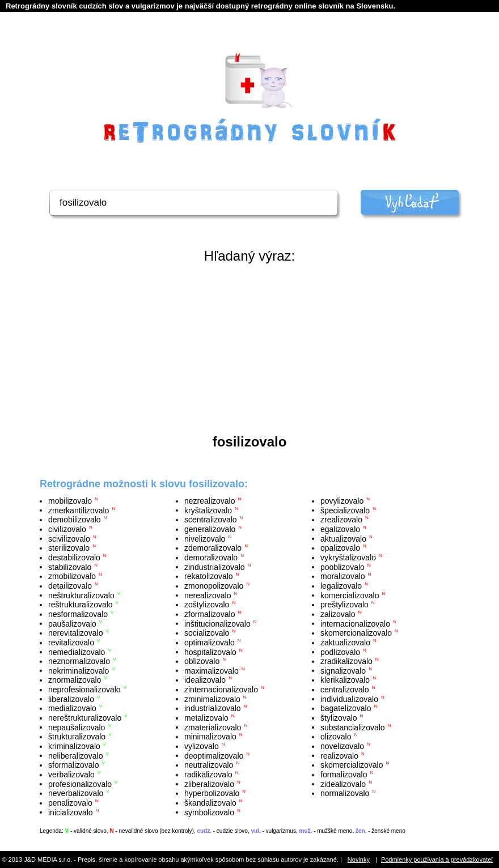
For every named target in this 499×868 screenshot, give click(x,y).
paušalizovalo (72, 623)
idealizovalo (205, 680)
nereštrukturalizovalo (85, 718)
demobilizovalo (75, 520)
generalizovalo (210, 529)
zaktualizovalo (345, 643)
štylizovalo (339, 718)
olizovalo (336, 737)
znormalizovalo (75, 680)
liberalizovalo (71, 699)
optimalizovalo (210, 643)
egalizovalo (340, 529)
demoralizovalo (211, 558)
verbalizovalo (71, 775)
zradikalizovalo (346, 661)
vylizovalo (202, 746)
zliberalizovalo (209, 784)
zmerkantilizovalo (79, 510)
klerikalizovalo (345, 680)
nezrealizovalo (210, 501)
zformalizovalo (210, 614)
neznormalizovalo (79, 661)
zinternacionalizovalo (221, 690)
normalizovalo (345, 793)
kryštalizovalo (208, 510)
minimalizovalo (210, 737)
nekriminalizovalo (79, 670)
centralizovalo (345, 690)
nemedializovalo (77, 652)
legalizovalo (341, 586)
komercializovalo (350, 595)
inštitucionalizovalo (217, 623)
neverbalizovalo (76, 793)
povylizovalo (342, 501)
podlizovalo (340, 652)
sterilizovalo (69, 548)
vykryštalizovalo (348, 558)
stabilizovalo (70, 567)
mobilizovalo (70, 501)
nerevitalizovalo (76, 633)
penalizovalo (70, 803)
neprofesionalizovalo (84, 690)
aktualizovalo (343, 538)
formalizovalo (344, 775)
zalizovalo (338, 614)
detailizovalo (70, 586)
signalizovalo (343, 670)
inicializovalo (71, 812)
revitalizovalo (71, 643)
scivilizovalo (69, 538)
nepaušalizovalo (77, 727)
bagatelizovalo (346, 708)
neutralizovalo (209, 765)
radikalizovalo (208, 775)
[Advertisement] (249, 349)
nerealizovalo (208, 595)
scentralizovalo (211, 520)
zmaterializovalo (213, 727)
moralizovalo (343, 576)
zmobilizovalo (72, 576)
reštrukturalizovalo (81, 605)
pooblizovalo (342, 567)
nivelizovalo (205, 538)
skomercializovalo (352, 765)
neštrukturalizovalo (81, 595)
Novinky (359, 860)
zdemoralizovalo (213, 548)
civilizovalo (67, 529)
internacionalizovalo (355, 623)
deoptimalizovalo (214, 755)
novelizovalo (342, 746)
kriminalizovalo (74, 746)
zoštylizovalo (207, 605)
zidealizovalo (343, 784)
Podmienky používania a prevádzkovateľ (437, 860)
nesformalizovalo (78, 614)
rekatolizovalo (209, 576)
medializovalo (72, 708)
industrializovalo (213, 708)
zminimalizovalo (212, 699)
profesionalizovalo (80, 784)
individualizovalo (349, 699)
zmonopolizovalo (214, 586)
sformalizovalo (73, 765)
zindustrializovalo (215, 567)
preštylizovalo (344, 605)
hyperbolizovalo (212, 793)
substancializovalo (353, 727)
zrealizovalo (341, 520)
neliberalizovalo (76, 755)
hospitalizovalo (210, 652)
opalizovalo (340, 548)
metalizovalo (206, 718)
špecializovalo (345, 510)
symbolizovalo (209, 812)
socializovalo (207, 633)
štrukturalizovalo (77, 737)
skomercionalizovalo (356, 633)
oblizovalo (202, 661)
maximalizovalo (212, 670)
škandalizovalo (210, 803)
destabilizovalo (74, 558)
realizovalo (339, 755)
